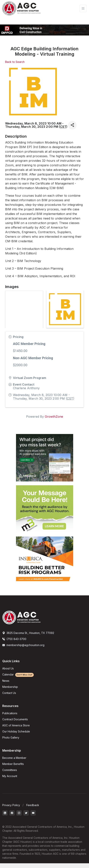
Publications (10, 713)
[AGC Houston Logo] (21, 8)
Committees (10, 770)
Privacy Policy (11, 805)
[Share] (72, 125)
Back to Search (15, 62)
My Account (10, 776)
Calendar (18, 674)
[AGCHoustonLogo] (21, 617)
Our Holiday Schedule (16, 731)
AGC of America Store (16, 725)
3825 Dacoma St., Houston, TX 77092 (28, 633)
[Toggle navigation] (83, 8)
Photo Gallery (11, 737)
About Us (8, 668)
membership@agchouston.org (23, 645)
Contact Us (9, 693)
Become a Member (14, 758)
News (6, 681)
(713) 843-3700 (14, 639)
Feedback (33, 805)
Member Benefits (13, 764)
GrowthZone (54, 417)
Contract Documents (15, 719)
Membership (10, 687)
